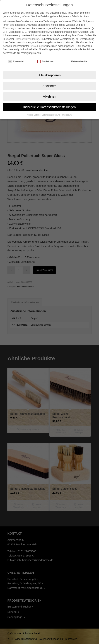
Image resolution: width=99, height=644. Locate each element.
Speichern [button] (49, 80)
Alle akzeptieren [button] (49, 70)
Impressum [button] (67, 109)
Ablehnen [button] (50, 91)
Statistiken (45, 56)
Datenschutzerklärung (27, 33)
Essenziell (16, 56)
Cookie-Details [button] (34, 109)
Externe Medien (77, 56)
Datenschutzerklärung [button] (51, 109)
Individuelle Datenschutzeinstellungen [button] (49, 102)
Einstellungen (37, 41)
